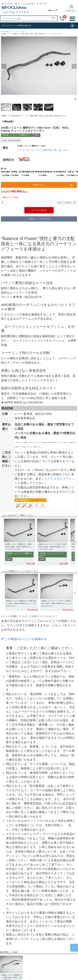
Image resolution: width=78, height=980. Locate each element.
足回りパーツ (10, 32)
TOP (2, 32)
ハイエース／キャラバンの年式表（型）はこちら (43, 150)
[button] (2, 542)
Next (74, 66)
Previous (4, 66)
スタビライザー (21, 32)
